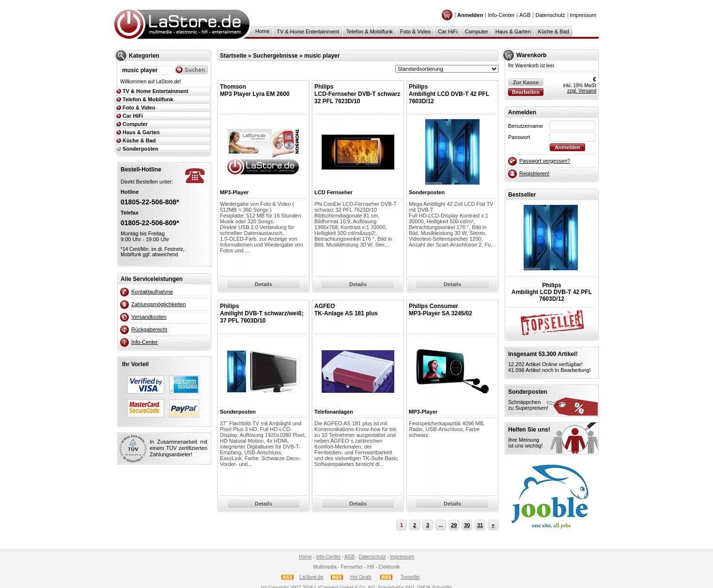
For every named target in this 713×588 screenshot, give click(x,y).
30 (467, 525)
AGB (525, 15)
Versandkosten (149, 317)
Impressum (583, 15)
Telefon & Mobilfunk (370, 31)
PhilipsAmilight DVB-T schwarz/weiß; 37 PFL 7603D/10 (262, 313)
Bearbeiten (526, 92)
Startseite (233, 56)
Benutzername (526, 126)
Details (263, 284)
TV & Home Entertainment (308, 31)
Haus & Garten (513, 31)
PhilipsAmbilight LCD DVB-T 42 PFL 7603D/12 (449, 94)
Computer (476, 31)
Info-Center (501, 15)
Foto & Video (415, 31)
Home (262, 31)
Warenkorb (531, 55)
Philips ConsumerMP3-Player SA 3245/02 (441, 310)
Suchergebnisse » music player (296, 56)
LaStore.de (312, 577)
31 (480, 525)
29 (454, 525)
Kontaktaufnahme (152, 292)
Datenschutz (550, 15)
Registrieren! (534, 173)
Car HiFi (448, 31)
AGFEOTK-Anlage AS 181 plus (346, 310)
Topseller (410, 577)
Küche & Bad (554, 31)
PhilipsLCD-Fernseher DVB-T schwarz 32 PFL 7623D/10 (357, 94)
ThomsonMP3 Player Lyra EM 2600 (255, 90)
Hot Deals (361, 577)
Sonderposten (140, 149)
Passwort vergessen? (545, 161)
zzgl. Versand (582, 91)
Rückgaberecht (149, 329)
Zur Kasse (526, 82)
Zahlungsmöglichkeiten (159, 304)
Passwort (519, 137)
